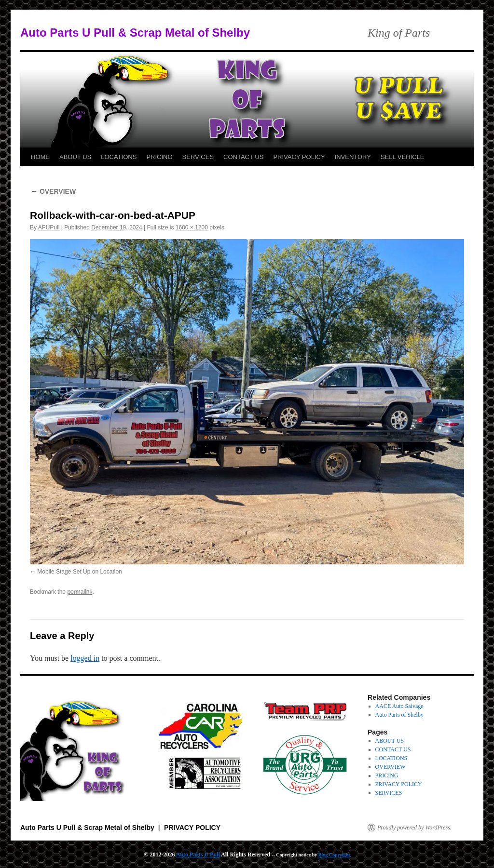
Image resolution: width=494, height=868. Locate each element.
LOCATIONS (119, 157)
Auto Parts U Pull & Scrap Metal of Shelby (135, 33)
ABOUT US (75, 157)
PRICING (159, 157)
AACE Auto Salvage (399, 706)
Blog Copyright (334, 855)
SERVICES (198, 157)
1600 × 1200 (192, 227)
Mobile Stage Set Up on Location (79, 572)
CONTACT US (243, 157)
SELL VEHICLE (403, 157)
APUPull (49, 227)
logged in (85, 658)
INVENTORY (353, 157)
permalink (80, 592)
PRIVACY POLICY (299, 157)
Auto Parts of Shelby (399, 715)
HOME (40, 157)
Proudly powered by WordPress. (414, 828)
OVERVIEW (53, 191)
